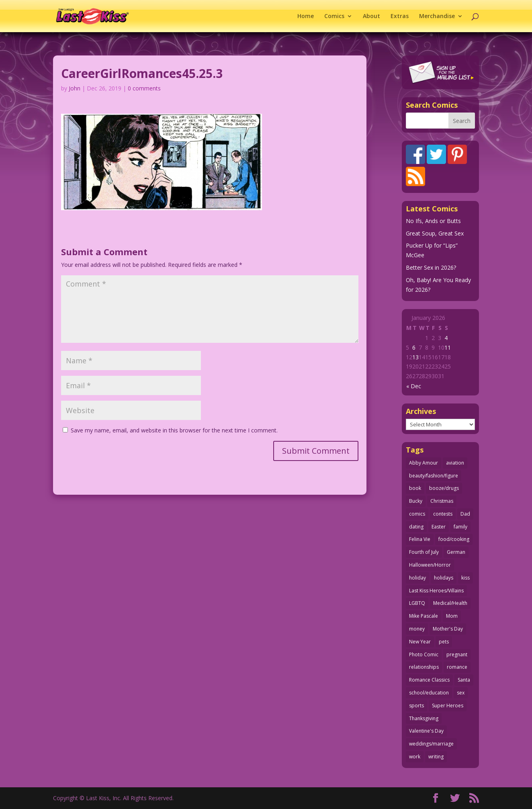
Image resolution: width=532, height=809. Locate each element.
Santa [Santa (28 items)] (464, 680)
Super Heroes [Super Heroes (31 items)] (448, 706)
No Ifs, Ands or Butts (433, 221)
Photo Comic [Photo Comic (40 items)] (424, 654)
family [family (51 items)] (460, 527)
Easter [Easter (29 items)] (439, 527)
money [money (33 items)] (417, 629)
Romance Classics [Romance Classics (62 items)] (429, 680)
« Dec (414, 386)
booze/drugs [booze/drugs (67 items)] (444, 488)
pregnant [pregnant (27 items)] (457, 654)
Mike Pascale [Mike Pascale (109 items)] (424, 616)
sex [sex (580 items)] (461, 693)
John (75, 88)
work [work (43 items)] (415, 757)
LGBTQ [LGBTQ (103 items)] (417, 603)
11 (448, 347)
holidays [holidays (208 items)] (444, 578)
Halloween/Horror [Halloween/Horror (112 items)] (430, 565)
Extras (400, 16)
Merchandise (437, 16)
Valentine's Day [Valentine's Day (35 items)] (426, 731)
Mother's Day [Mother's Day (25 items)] (448, 629)
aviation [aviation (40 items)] (455, 463)
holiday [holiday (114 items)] (417, 578)
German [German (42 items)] (456, 552)
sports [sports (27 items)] (416, 706)
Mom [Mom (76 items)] (452, 616)
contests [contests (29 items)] (443, 514)
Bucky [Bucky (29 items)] (416, 501)
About (371, 16)
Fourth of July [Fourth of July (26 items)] (424, 552)
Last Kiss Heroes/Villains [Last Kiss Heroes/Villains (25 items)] (436, 591)
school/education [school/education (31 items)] (429, 693)
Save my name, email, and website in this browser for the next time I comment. (174, 430)
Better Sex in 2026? (431, 267)
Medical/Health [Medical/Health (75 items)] (450, 603)
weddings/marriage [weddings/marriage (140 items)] (431, 744)
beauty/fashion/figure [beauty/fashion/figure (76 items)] (434, 476)
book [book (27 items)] (415, 488)
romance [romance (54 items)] (457, 667)
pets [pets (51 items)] (444, 642)
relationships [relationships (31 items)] (424, 667)
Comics (334, 16)
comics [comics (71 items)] (417, 514)
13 (415, 357)
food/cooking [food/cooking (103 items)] (454, 539)
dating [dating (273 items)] (416, 527)
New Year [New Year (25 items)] (420, 642)
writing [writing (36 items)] (436, 757)
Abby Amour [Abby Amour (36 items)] (424, 463)
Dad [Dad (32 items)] (465, 514)
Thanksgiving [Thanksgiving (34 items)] (424, 718)
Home (306, 16)
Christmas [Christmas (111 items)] (442, 501)
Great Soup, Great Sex (435, 233)
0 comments (144, 88)
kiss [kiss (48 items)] (465, 578)
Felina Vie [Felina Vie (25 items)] (420, 539)
